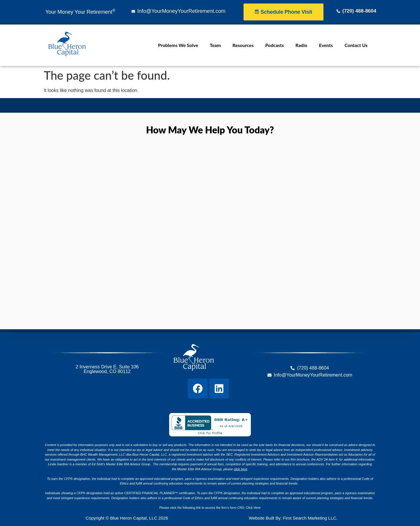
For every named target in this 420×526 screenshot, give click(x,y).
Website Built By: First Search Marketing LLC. (293, 518)
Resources (243, 45)
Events (326, 45)
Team (215, 45)
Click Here (253, 508)
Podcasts (274, 45)
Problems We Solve (178, 45)
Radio (301, 45)
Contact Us (356, 45)
